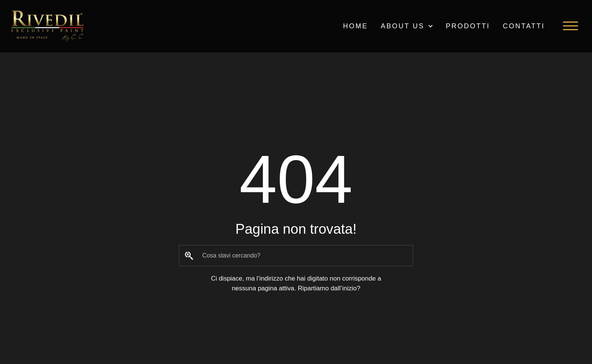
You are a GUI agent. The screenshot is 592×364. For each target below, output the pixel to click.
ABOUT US (407, 26)
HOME (355, 26)
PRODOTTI (468, 26)
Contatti (524, 26)
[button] (570, 26)
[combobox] (296, 256)
